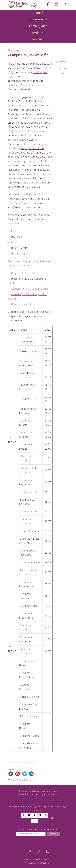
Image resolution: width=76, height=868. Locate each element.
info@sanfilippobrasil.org (31, 794)
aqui (55, 794)
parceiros (38, 39)
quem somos (38, 19)
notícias (38, 33)
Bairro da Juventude (23, 304)
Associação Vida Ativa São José (30, 289)
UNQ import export (19, 203)
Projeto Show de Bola (24, 273)
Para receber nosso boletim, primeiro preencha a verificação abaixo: (38, 808)
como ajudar (38, 26)
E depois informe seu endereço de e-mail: (38, 829)
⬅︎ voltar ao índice (20, 779)
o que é (38, 13)
